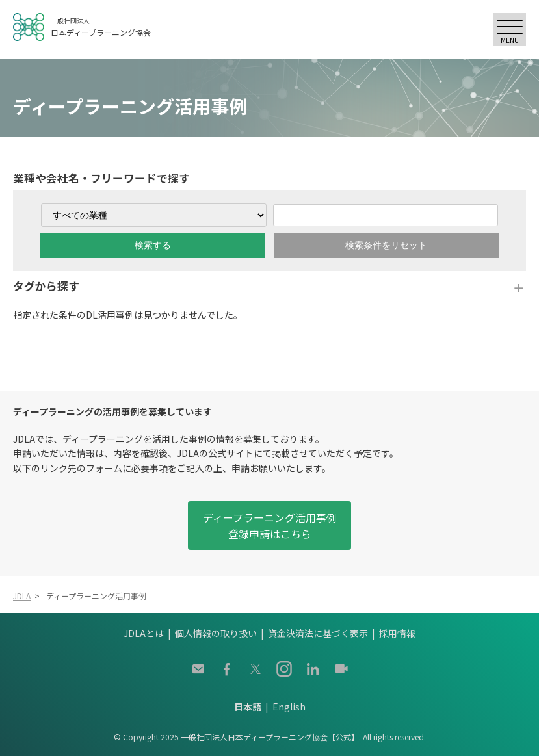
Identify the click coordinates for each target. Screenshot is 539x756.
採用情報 (397, 633)
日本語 (248, 707)
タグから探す (46, 286)
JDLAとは (144, 633)
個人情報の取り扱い (216, 633)
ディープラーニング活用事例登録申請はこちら (270, 526)
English (289, 707)
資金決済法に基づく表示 (318, 633)
